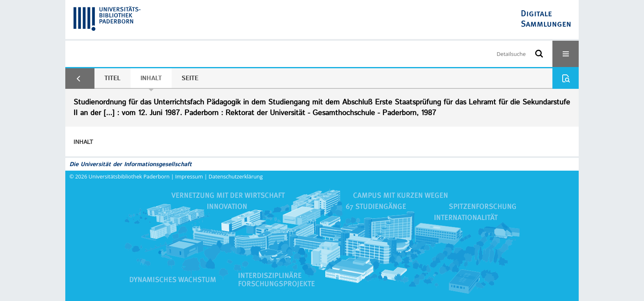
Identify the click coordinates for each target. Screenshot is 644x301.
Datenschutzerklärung (236, 176)
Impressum (189, 176)
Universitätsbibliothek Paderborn (129, 176)
